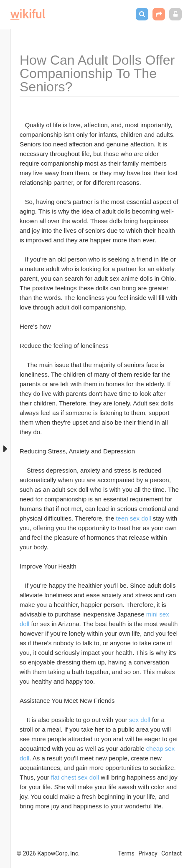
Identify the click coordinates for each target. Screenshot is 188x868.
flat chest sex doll (75, 777)
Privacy (148, 853)
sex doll (140, 720)
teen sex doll (133, 518)
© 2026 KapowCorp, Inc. (48, 853)
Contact (171, 853)
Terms (126, 853)
